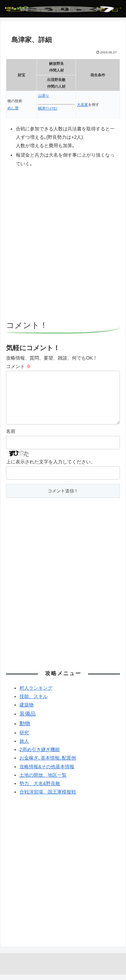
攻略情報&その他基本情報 (47, 772)
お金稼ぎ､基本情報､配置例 (48, 763)
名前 (11, 437)
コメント (18, 366)
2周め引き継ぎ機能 (40, 755)
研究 (24, 738)
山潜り (44, 95)
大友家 (82, 105)
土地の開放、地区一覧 (43, 780)
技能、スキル (34, 702)
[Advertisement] (63, 245)
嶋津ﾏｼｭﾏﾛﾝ (48, 108)
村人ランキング (36, 693)
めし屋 (13, 108)
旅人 (24, 746)
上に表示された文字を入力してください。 (51, 467)
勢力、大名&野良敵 (40, 789)
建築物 (27, 710)
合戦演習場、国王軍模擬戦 (48, 797)
